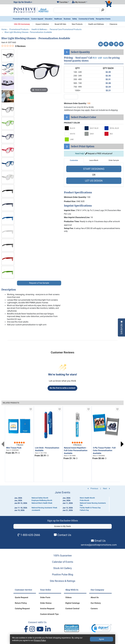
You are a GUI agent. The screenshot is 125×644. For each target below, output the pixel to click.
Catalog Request (22, 608)
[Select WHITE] (74, 134)
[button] (63, 2)
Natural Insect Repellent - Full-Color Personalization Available (76, 450)
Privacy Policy (40, 640)
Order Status (46, 603)
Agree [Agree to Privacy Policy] (101, 639)
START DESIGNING (94, 169)
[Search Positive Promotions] (77, 10)
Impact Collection (42, 24)
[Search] (103, 10)
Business (67, 19)
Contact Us (64, 535)
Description (9, 290)
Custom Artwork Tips (49, 614)
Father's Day (84, 510)
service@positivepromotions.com (99, 545)
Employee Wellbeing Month (42, 500)
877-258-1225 (100, 58)
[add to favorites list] (31, 409)
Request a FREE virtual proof (99, 153)
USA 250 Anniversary (22, 24)
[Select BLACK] (74, 128)
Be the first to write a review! (62, 388)
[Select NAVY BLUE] (94, 128)
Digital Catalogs (73, 603)
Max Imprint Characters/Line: (77, 217)
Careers (94, 608)
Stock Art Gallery (63, 568)
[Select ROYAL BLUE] (114, 128)
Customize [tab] (74, 160)
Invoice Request (47, 608)
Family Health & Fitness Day (90, 508)
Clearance (113, 24)
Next (122, 444)
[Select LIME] (74, 139)
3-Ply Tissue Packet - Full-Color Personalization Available (105, 450)
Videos (68, 597)
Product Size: (70, 201)
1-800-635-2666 (30, 535)
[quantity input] (71, 97)
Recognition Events (103, 19)
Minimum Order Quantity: (77, 103)
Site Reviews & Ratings (62, 581)
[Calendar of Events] (63, 501)
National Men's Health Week (42, 503)
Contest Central (72, 608)
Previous (3, 444)
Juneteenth (36, 510)
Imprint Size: (70, 210)
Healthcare (58, 19)
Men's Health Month (87, 498)
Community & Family (86, 19)
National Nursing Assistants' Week (44, 508)
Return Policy (21, 603)
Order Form (45, 597)
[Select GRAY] (94, 134)
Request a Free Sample (39, 283)
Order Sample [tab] (114, 160)
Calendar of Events (63, 562)
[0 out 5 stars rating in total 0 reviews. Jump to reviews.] (13, 46)
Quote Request (22, 597)
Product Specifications (78, 192)
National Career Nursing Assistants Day (93, 504)
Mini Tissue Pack (14, 448)
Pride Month (85, 500)
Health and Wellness (96, 24)
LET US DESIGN (94, 181)
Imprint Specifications (78, 206)
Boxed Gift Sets (60, 24)
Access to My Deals (62, 526)
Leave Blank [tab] (94, 160)
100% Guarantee (62, 555)
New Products (77, 24)
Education (49, 19)
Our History (96, 603)
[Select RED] (114, 134)
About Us (95, 597)
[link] (102, 629)
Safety (75, 19)
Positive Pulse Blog (63, 574)
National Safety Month (40, 498)
